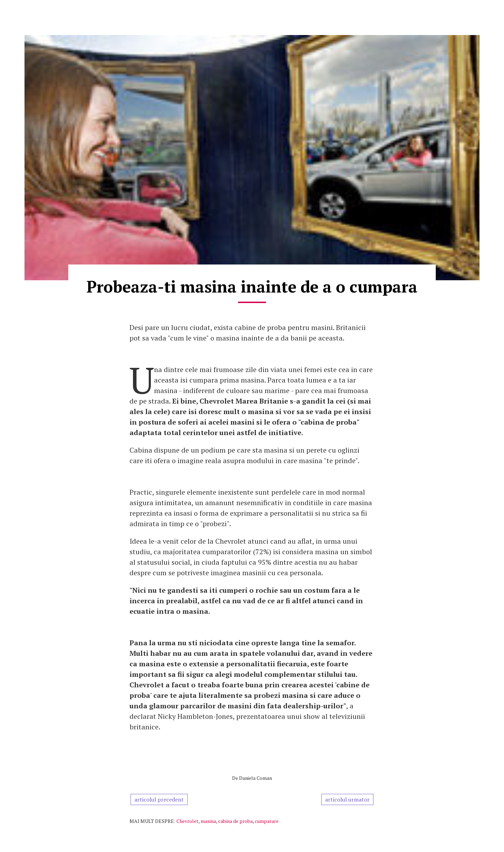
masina (208, 821)
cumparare (267, 821)
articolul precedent (159, 799)
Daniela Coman (255, 778)
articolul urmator (347, 799)
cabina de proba (235, 821)
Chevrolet (187, 821)
